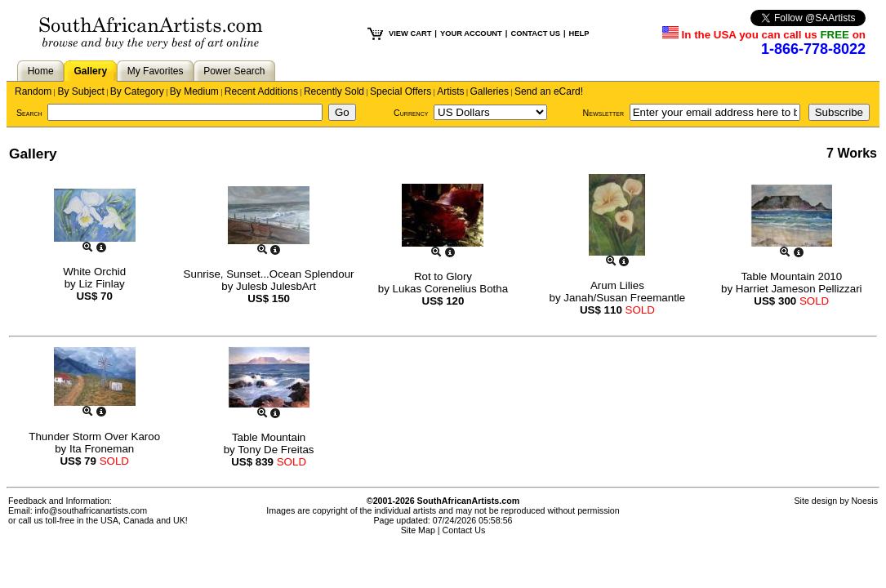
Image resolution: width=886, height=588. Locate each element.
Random (33, 91)
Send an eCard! (549, 91)
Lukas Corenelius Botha (451, 289)
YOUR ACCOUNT (471, 33)
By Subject (80, 91)
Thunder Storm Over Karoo (94, 437)
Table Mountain (269, 437)
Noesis (864, 501)
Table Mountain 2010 (791, 276)
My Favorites (156, 71)
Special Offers (401, 91)
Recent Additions (261, 91)
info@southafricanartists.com (91, 510)
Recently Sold (334, 91)
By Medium (194, 91)
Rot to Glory (443, 276)
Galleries (490, 91)
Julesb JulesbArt (276, 286)
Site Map (418, 530)
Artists (450, 91)
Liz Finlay (101, 284)
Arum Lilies (617, 285)
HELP (579, 33)
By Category (137, 91)
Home (41, 71)
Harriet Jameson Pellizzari (799, 289)
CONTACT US (535, 33)
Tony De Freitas (276, 450)
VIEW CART (410, 33)
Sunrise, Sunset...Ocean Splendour (269, 274)
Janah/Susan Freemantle (624, 298)
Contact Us (464, 530)
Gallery (90, 71)
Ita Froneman (102, 449)
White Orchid (94, 272)
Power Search (234, 71)
